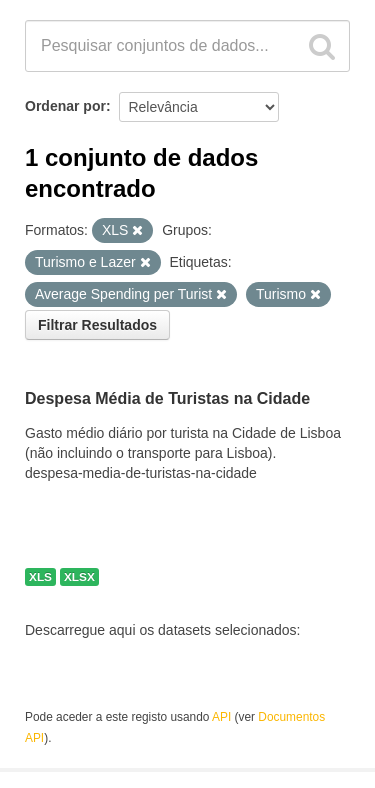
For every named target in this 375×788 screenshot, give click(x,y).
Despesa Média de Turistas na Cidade (167, 399)
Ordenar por (65, 106)
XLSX (79, 577)
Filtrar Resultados (97, 325)
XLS (40, 577)
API (221, 717)
